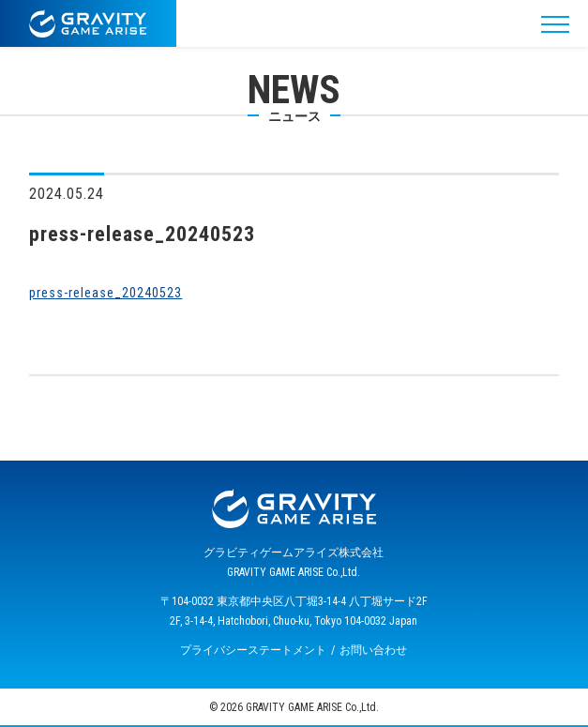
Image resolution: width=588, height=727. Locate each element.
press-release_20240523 (106, 293)
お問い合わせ (373, 650)
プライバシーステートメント (253, 650)
